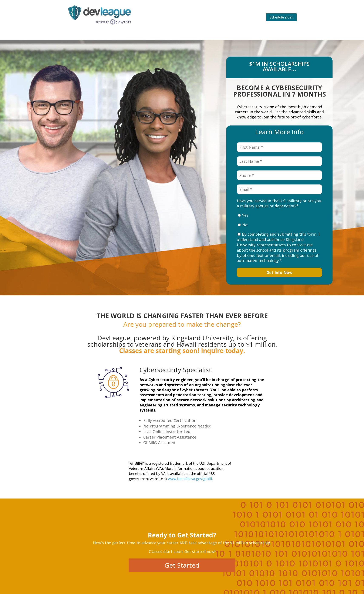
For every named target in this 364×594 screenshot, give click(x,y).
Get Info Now (279, 272)
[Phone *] (279, 175)
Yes (245, 215)
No (245, 225)
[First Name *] (279, 147)
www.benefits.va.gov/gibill (190, 479)
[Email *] (279, 189)
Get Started (182, 565)
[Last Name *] (279, 161)
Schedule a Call (281, 17)
